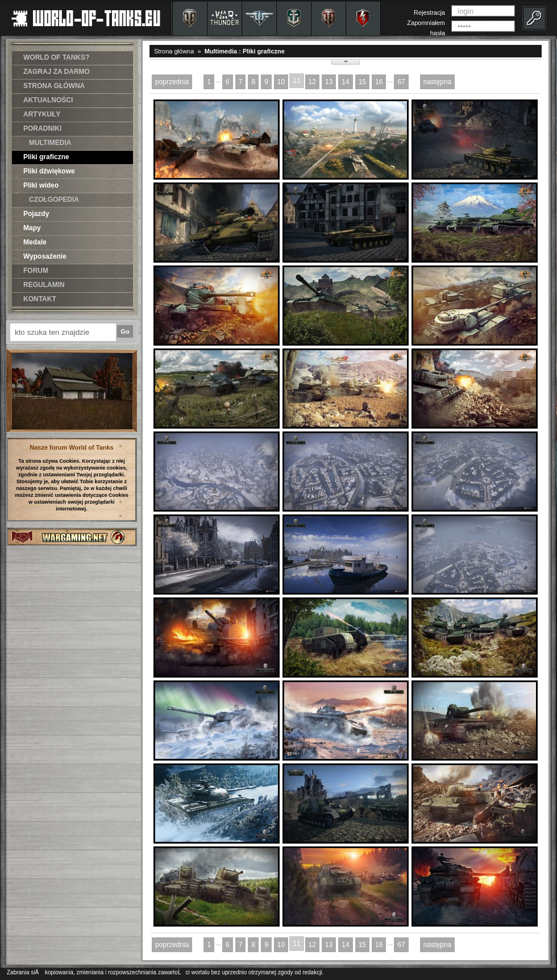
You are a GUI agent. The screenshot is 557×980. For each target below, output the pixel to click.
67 (401, 82)
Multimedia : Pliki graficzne (245, 51)
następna (437, 82)
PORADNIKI (42, 128)
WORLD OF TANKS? (56, 57)
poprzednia (172, 82)
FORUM (36, 271)
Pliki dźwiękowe (49, 171)
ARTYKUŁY (42, 114)
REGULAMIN (44, 285)
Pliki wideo (41, 185)
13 (329, 82)
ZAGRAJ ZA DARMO (57, 72)
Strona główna (174, 51)
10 (281, 82)
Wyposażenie (45, 256)
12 (312, 82)
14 (345, 82)
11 (296, 81)
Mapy (32, 228)
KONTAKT (40, 299)
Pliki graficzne (46, 157)
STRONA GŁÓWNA (54, 86)
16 (379, 82)
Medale (35, 242)
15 (362, 82)
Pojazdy (36, 214)
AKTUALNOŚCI (48, 100)
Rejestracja (429, 13)
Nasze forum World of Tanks (72, 447)
